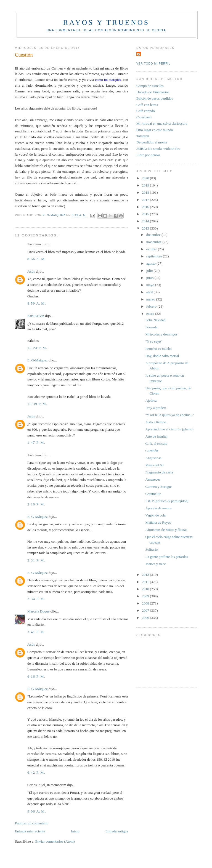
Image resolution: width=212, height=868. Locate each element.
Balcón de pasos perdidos (155, 98)
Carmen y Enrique (158, 487)
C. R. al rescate (156, 444)
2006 (146, 618)
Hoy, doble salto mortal (162, 356)
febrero (152, 306)
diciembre (154, 235)
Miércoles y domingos (161, 334)
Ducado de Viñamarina (153, 92)
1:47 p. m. (36, 442)
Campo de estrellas (150, 86)
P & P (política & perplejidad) (167, 501)
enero (151, 314)
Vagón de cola (155, 515)
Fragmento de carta (159, 472)
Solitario (151, 549)
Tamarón (143, 136)
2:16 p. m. (36, 504)
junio (150, 278)
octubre (152, 249)
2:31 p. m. (36, 560)
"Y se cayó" (154, 341)
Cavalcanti (144, 117)
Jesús (31, 271)
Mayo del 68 (154, 465)
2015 (146, 214)
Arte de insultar (156, 436)
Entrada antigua (117, 831)
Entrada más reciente (30, 831)
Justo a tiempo (156, 422)
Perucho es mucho (158, 349)
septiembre (155, 256)
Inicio (75, 831)
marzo (151, 299)
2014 (146, 221)
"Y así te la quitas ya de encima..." (170, 415)
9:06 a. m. (37, 811)
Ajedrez (151, 400)
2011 (146, 582)
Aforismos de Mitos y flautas (166, 530)
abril (150, 292)
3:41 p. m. (36, 632)
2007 (146, 610)
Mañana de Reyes (158, 522)
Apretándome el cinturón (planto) (169, 429)
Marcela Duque (39, 611)
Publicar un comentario (32, 823)
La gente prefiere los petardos (166, 557)
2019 (146, 185)
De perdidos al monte (152, 142)
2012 (146, 575)
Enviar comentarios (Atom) (55, 841)
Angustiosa (153, 458)
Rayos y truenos (106, 22)
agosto (151, 263)
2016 (146, 207)
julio (150, 271)
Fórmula (151, 327)
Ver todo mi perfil (153, 64)
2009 (146, 596)
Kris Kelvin (36, 316)
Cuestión (152, 451)
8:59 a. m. (37, 303)
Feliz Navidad (155, 320)
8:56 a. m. (37, 259)
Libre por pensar (148, 155)
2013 (146, 228)
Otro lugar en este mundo (155, 130)
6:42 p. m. (36, 772)
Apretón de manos (158, 508)
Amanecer (153, 479)
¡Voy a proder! (156, 408)
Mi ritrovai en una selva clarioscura (162, 123)
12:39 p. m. (37, 404)
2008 (146, 603)
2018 (146, 192)
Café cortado (146, 111)
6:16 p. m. (36, 676)
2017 (146, 200)
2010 (146, 589)
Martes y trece (155, 564)
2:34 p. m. (36, 599)
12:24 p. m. (37, 348)
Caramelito (153, 494)
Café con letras (147, 105)
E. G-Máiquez (38, 360)
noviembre (154, 242)
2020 (146, 178)
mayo (151, 285)
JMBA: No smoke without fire (158, 149)
